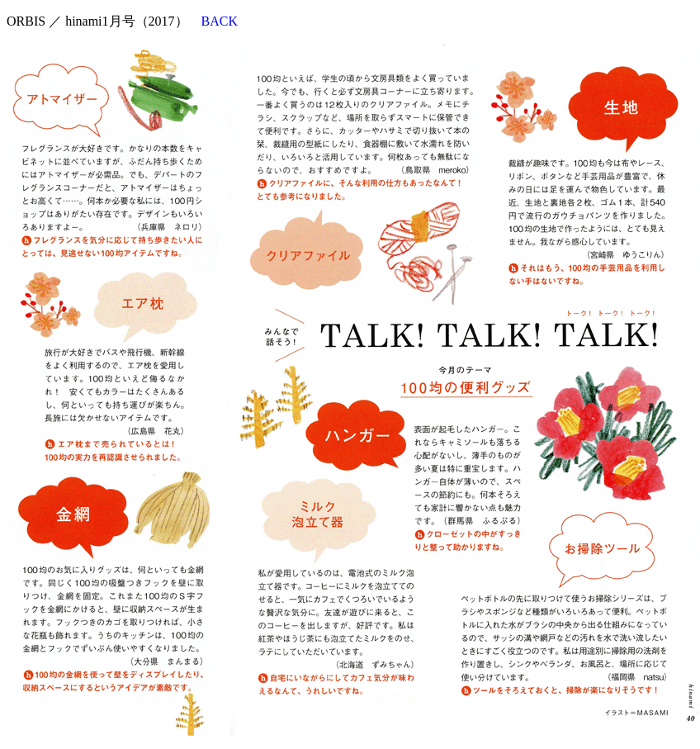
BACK (220, 21)
